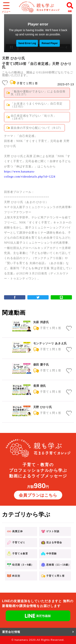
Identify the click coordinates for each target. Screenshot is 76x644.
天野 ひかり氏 (43, 407)
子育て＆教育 (18, 554)
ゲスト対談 (50, 531)
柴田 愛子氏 (41, 365)
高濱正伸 (15, 531)
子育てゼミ (16, 542)
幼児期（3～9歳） (20, 565)
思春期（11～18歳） (56, 565)
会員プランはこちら (38, 495)
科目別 (14, 576)
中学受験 (49, 554)
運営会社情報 (38, 632)
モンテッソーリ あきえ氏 (50, 343)
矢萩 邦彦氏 (41, 322)
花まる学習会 (52, 543)
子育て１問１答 (27, 83)
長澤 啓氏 (40, 386)
